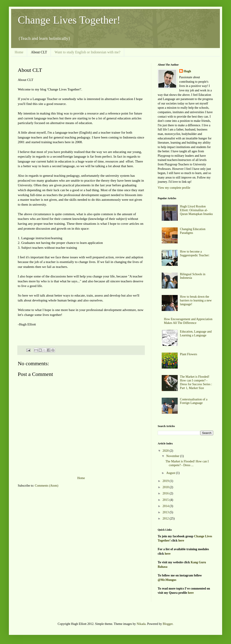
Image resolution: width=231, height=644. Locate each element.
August (171, 473)
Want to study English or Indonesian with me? (88, 52)
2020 (166, 451)
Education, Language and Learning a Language (196, 333)
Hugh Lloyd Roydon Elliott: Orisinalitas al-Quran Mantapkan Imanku (196, 210)
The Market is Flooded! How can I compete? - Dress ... (187, 463)
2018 (166, 487)
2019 (166, 481)
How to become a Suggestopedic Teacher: (195, 253)
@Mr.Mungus (167, 580)
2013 (166, 512)
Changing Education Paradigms (193, 231)
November (173, 456)
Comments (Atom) (47, 486)
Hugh (187, 71)
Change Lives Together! (69, 20)
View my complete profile (174, 188)
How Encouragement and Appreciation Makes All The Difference (188, 321)
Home (19, 52)
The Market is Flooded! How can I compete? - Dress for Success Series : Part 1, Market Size (196, 382)
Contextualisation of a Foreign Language (194, 401)
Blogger (168, 624)
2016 (166, 493)
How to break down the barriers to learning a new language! (196, 300)
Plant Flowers (188, 354)
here (181, 541)
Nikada (141, 624)
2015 (166, 500)
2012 (166, 519)
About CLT (39, 52)
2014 (166, 506)
